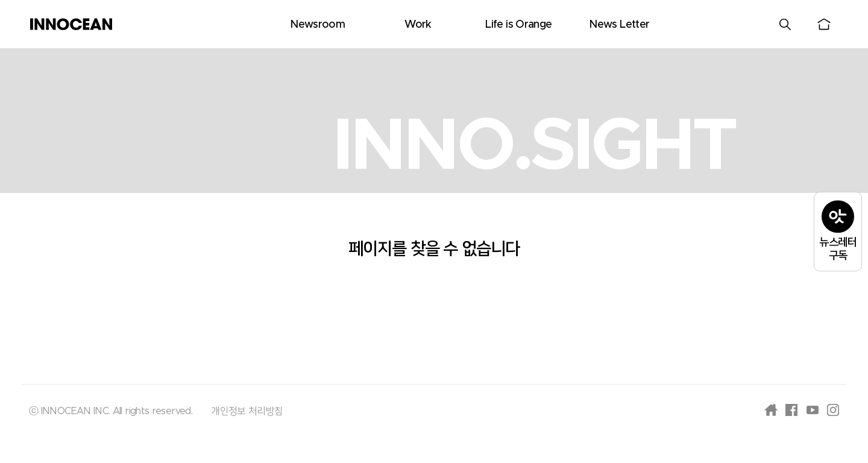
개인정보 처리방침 (247, 411)
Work (418, 25)
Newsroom (317, 25)
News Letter (619, 25)
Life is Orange (518, 25)
